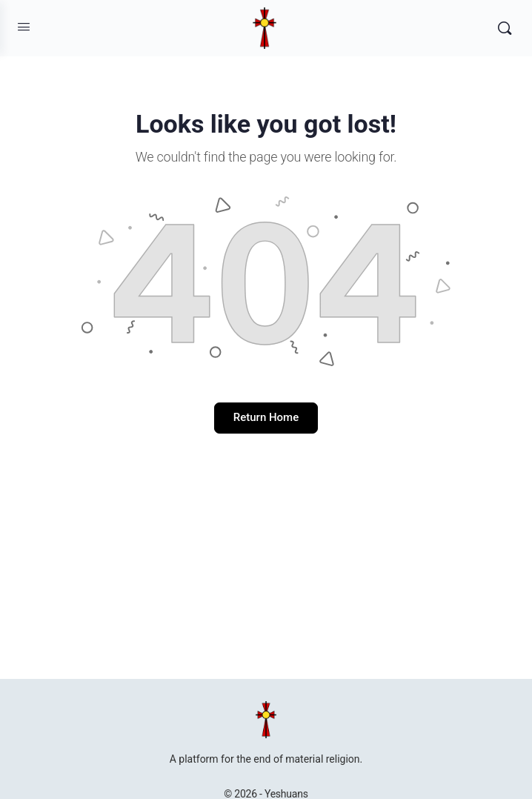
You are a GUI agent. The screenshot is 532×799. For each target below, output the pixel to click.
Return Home (266, 417)
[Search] (505, 28)
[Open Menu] (24, 27)
